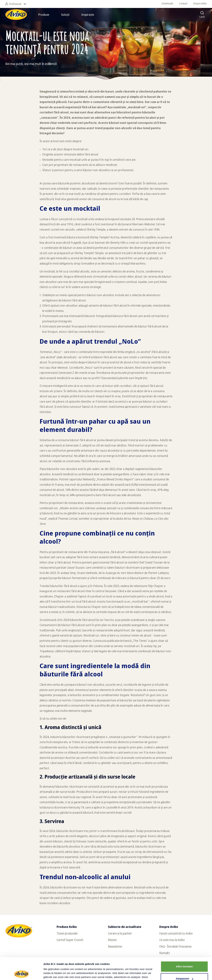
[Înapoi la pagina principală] (16, 15)
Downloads (168, 3)
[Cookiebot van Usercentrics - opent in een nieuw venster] (21, 974)
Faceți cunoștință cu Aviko (176, 933)
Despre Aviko (200, 3)
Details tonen (51, 973)
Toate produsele (67, 933)
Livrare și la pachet (120, 933)
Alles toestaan (184, 946)
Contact (183, 3)
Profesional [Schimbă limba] (16, 4)
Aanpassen (185, 958)
